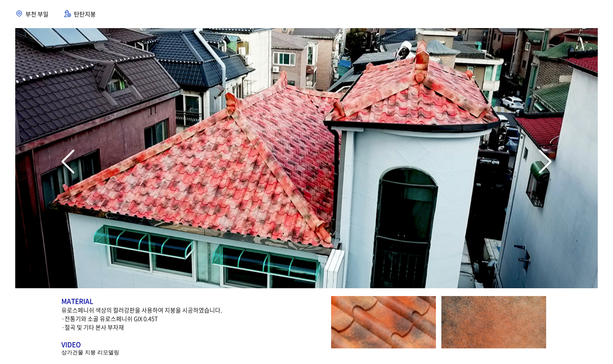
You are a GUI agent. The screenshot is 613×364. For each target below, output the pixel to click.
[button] (545, 161)
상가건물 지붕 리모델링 (90, 352)
